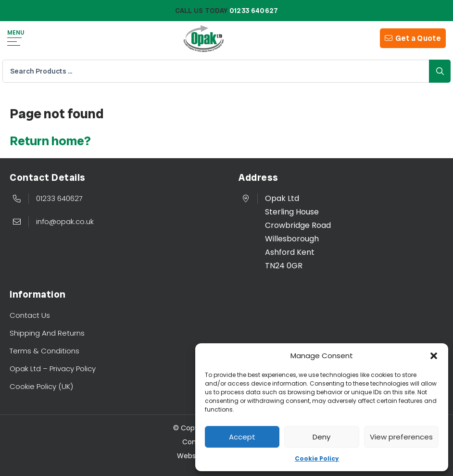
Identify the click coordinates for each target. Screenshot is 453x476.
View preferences (401, 437)
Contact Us (30, 315)
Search (440, 71)
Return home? (50, 141)
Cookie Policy (317, 458)
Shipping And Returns (47, 333)
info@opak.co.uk (65, 221)
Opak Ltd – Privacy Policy (53, 369)
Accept (242, 437)
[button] (434, 356)
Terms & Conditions (44, 351)
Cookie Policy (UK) (41, 386)
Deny (321, 437)
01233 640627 (59, 198)
